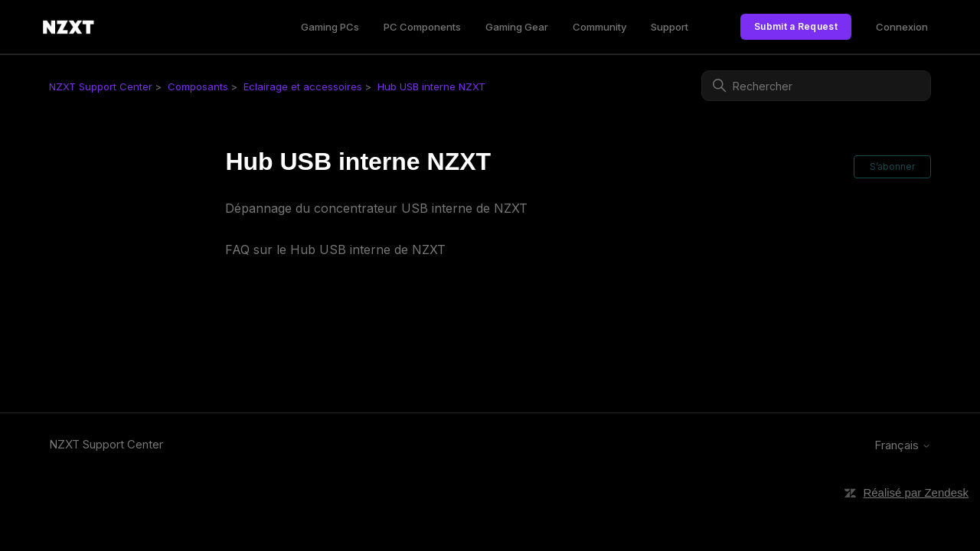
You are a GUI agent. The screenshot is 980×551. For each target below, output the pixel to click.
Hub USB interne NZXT (431, 86)
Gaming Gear (517, 27)
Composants (198, 86)
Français (903, 445)
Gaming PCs (330, 27)
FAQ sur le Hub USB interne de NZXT (335, 249)
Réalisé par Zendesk (916, 492)
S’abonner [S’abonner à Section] (892, 166)
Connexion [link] (902, 27)
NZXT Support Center (101, 86)
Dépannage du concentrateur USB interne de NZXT (376, 208)
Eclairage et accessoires (303, 86)
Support (670, 27)
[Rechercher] (816, 86)
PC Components (422, 27)
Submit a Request (796, 26)
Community (599, 27)
